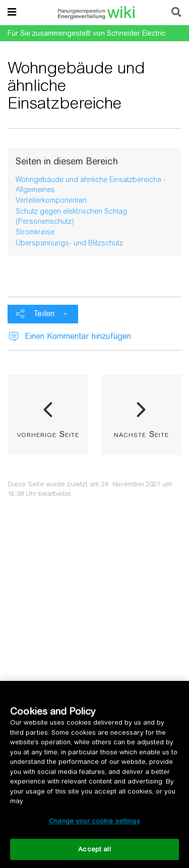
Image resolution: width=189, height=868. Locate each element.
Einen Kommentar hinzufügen (78, 336)
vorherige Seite (48, 434)
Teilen (44, 314)
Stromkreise (35, 232)
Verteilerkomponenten (51, 200)
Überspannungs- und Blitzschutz (69, 243)
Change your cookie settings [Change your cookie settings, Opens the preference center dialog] (94, 821)
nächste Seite (141, 434)
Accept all (94, 849)
